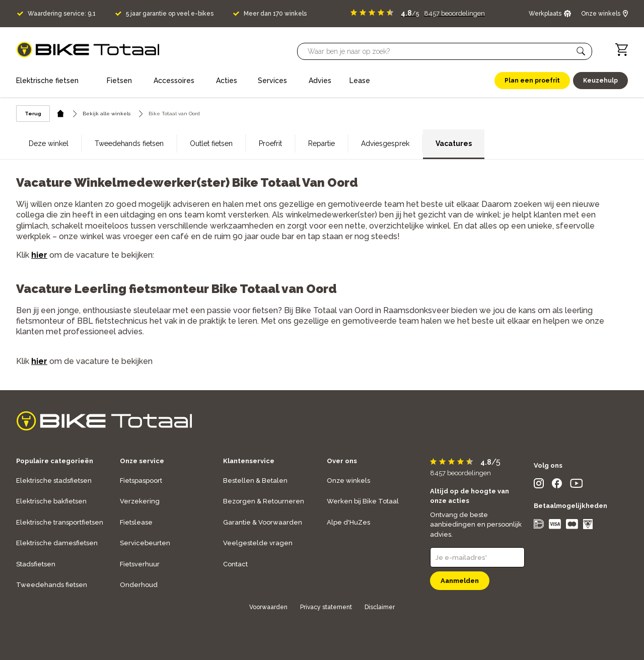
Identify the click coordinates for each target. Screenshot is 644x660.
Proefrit (270, 143)
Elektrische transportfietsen (60, 522)
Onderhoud (139, 585)
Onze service (142, 461)
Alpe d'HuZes (348, 522)
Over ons (342, 461)
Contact (235, 564)
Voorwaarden (268, 607)
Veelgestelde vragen (258, 543)
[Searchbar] (440, 51)
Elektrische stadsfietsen (54, 481)
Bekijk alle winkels (106, 114)
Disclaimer (380, 607)
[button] (581, 51)
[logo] (88, 50)
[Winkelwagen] (622, 50)
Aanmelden (460, 581)
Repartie (321, 143)
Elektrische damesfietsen (57, 543)
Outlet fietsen (211, 143)
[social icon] (539, 486)
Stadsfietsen (36, 564)
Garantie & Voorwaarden (263, 522)
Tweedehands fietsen (129, 143)
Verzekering (140, 501)
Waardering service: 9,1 (62, 14)
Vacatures (454, 143)
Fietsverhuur (140, 564)
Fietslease (136, 522)
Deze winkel (49, 143)
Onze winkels (348, 481)
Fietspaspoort (141, 481)
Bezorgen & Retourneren (264, 501)
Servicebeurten (145, 543)
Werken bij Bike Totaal (363, 501)
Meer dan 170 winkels (275, 14)
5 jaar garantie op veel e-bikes (170, 14)
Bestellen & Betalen (255, 481)
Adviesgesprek (385, 143)
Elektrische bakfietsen (51, 501)
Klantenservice (249, 461)
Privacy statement (326, 607)
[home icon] (61, 114)
